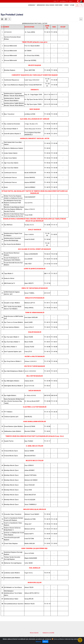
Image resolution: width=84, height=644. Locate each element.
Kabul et (45, 641)
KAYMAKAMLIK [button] (32, 5)
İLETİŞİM (72, 5)
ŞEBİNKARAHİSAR (41, 5)
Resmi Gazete (34, 633)
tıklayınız (38, 641)
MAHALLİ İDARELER (50, 5)
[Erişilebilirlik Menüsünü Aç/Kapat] (80, 640)
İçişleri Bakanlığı (63, 1)
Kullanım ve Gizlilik (48, 633)
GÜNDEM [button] (66, 5)
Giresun (70, 1)
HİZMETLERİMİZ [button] (59, 5)
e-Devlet (55, 1)
